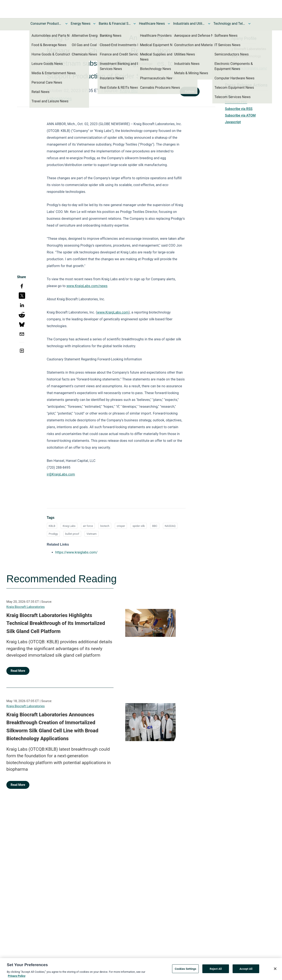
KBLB (52, 526)
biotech (105, 526)
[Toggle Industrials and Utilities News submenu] (209, 24)
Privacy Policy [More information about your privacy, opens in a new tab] (17, 978)
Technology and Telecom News (229, 24)
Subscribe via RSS (239, 109)
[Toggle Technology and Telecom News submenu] (249, 24)
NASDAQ (170, 526)
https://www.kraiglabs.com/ (246, 68)
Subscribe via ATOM (240, 115)
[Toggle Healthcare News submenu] (169, 24)
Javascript (233, 122)
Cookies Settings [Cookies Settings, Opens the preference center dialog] (186, 970)
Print (229, 96)
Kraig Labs (69, 526)
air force (88, 526)
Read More (18, 671)
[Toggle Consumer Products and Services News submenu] (66, 24)
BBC (155, 526)
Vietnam (91, 534)
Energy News (81, 24)
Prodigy (53, 534)
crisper (121, 526)
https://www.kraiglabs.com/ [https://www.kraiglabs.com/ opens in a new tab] (76, 552)
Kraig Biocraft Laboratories (26, 607)
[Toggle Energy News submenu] (94, 24)
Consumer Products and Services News (46, 24)
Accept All (246, 970)
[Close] (275, 970)
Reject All (216, 970)
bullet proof (72, 534)
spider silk (139, 526)
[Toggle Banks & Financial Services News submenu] (135, 24)
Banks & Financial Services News (115, 24)
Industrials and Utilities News (189, 24)
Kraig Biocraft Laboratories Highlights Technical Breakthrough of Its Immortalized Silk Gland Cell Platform (56, 623)
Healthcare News (152, 24)
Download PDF (236, 102)
